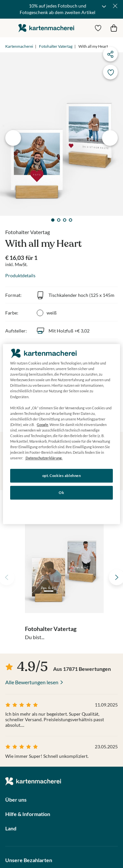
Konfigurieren (61, 509)
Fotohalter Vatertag (56, 46)
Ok (61, 493)
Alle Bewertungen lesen (32, 682)
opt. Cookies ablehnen (62, 476)
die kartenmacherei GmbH (46, 28)
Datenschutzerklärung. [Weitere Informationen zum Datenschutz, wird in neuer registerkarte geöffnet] (44, 458)
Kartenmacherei (19, 46)
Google (42, 425)
